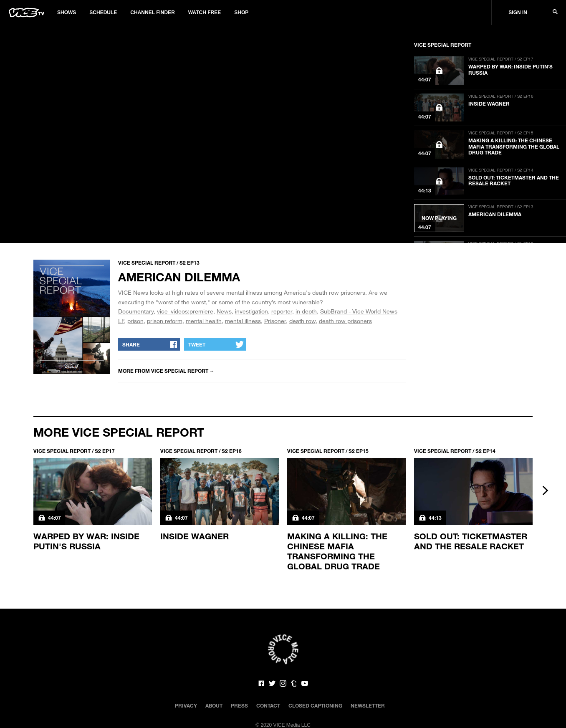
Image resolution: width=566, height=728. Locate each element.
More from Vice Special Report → (166, 371)
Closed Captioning (315, 705)
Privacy (186, 705)
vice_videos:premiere (185, 311)
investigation (251, 311)
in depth (306, 311)
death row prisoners (345, 321)
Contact (268, 705)
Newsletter (368, 705)
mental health (204, 321)
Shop (241, 13)
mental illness (243, 321)
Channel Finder (152, 13)
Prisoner (275, 321)
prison (135, 321)
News (224, 311)
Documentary (136, 311)
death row (302, 321)
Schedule (103, 13)
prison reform (165, 321)
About (214, 705)
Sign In (518, 13)
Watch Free (205, 13)
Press (239, 705)
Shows (67, 13)
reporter (282, 311)
